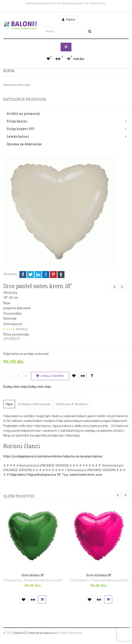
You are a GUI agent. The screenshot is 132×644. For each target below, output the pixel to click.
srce (99, 475)
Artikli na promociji (23, 113)
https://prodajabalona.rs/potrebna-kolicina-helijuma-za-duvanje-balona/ (53, 456)
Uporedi (83, 376)
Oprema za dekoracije (24, 144)
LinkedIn (38, 275)
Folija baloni (17, 121)
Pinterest (53, 275)
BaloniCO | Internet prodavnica (35, 633)
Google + (46, 275)
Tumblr (61, 275)
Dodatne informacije (34, 404)
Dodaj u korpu (50, 376)
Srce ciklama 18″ (99, 575)
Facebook (23, 275)
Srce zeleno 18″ (33, 575)
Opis (9, 404)
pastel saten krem (82, 475)
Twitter (30, 275)
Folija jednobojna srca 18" (44, 475)
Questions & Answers (72, 404)
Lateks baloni (18, 136)
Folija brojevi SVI (20, 129)
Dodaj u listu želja (74, 376)
